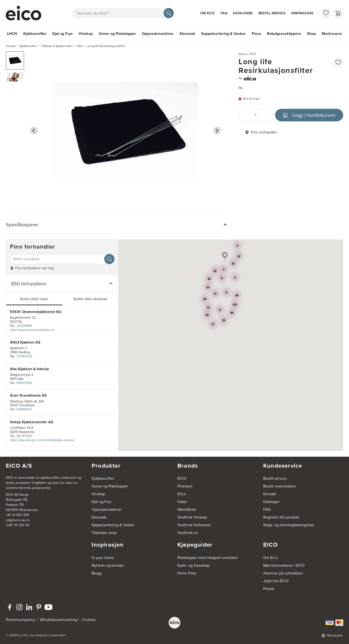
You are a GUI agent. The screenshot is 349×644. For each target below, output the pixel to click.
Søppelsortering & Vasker (223, 34)
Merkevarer (332, 34)
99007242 (24, 383)
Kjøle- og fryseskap (194, 565)
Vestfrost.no (188, 533)
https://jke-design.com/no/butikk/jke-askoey (42, 440)
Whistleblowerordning (58, 620)
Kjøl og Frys (63, 34)
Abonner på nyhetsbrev (283, 573)
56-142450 (24, 436)
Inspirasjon (302, 13)
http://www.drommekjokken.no (32, 330)
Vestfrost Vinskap (192, 517)
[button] (15, 60)
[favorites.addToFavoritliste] (338, 63)
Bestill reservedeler (280, 486)
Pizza (256, 34)
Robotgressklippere (284, 34)
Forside (11, 46)
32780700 (24, 356)
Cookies (89, 620)
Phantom (185, 486)
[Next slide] (217, 131)
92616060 (24, 409)
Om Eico (207, 13)
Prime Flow (187, 573)
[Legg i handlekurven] (309, 115)
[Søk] (169, 13)
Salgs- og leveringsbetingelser (289, 525)
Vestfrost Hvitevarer (194, 525)
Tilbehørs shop (104, 533)
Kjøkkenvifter (35, 34)
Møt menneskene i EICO (284, 565)
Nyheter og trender (108, 565)
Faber (182, 502)
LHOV (12, 34)
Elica (181, 494)
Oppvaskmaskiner (158, 34)
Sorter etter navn (34, 299)
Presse (269, 589)
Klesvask (187, 34)
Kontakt (270, 494)
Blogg (97, 573)
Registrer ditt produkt (281, 517)
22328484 (24, 326)
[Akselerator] (26, 13)
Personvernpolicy (21, 620)
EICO (182, 478)
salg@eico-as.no (18, 520)
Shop (311, 34)
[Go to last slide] (34, 131)
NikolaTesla (187, 509)
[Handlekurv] (338, 13)
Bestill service (272, 13)
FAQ (224, 13)
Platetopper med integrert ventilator (208, 558)
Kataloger (243, 13)
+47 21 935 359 (17, 515)
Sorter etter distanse (90, 299)
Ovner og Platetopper (117, 34)
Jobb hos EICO (276, 581)
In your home (103, 558)
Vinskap (86, 34)
